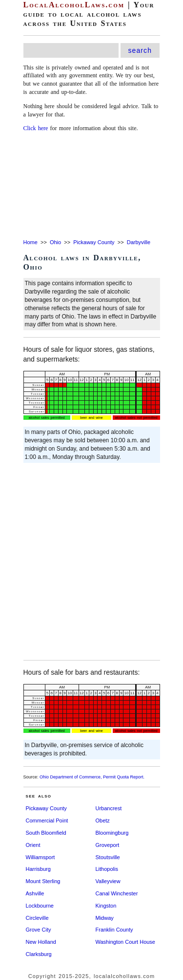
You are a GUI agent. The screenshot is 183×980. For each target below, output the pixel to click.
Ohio (55, 242)
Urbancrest (109, 808)
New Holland (41, 942)
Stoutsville (108, 857)
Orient (33, 845)
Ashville (35, 893)
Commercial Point (47, 820)
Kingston (106, 906)
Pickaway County (94, 242)
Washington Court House (126, 942)
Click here (36, 128)
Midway (105, 918)
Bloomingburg (112, 833)
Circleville (37, 918)
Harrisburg (38, 869)
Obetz (103, 820)
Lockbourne (40, 906)
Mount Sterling (43, 881)
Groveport (108, 845)
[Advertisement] (91, 186)
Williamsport (41, 857)
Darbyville (139, 242)
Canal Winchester (117, 893)
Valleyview (108, 881)
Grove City (39, 930)
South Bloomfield (46, 833)
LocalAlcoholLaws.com (74, 5)
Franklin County (114, 930)
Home (30, 242)
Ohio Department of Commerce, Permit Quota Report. (92, 777)
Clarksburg (39, 954)
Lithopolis (107, 869)
